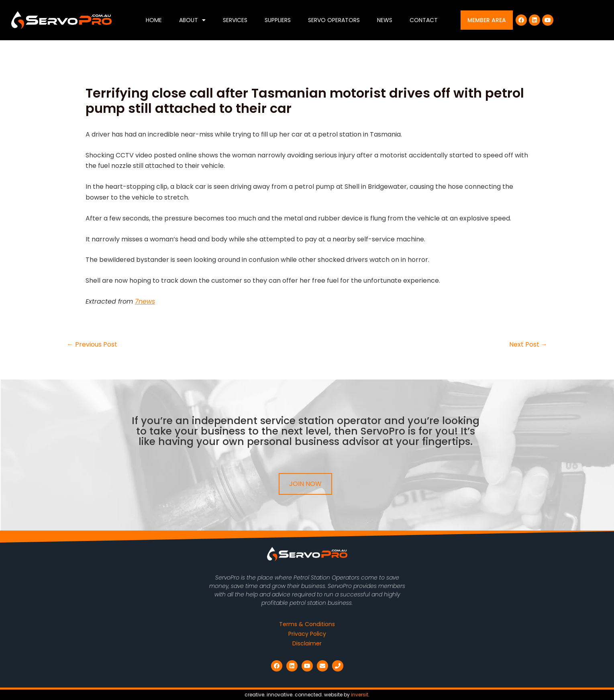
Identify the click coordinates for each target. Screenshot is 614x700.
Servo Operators (334, 20)
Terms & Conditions (307, 624)
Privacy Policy (307, 634)
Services (235, 20)
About (192, 20)
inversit (360, 695)
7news (145, 301)
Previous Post (92, 345)
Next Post (528, 345)
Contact (424, 20)
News (385, 20)
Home (154, 20)
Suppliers (278, 20)
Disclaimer (307, 643)
